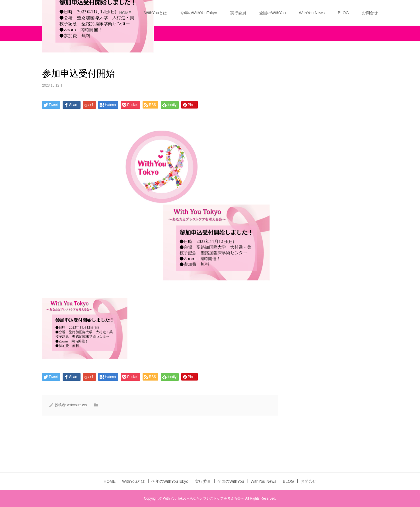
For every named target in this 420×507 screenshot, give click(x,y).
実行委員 (238, 13)
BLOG (343, 13)
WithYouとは (156, 13)
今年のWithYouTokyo (199, 13)
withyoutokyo (77, 405)
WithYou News (312, 13)
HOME (125, 13)
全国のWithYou (273, 13)
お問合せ (370, 13)
